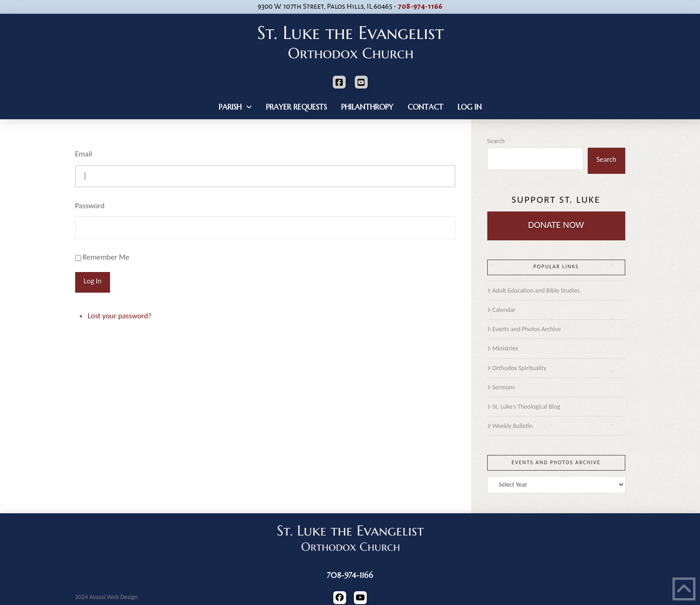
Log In (93, 281)
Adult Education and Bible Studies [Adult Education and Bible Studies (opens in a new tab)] (534, 291)
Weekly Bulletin (510, 426)
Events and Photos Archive (524, 329)
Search (496, 141)
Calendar (502, 310)
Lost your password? (119, 316)
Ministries (503, 348)
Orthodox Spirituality (517, 368)
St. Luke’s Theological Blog (524, 407)
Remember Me (106, 257)
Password (90, 206)
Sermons (501, 387)
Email (84, 154)
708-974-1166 (420, 6)
